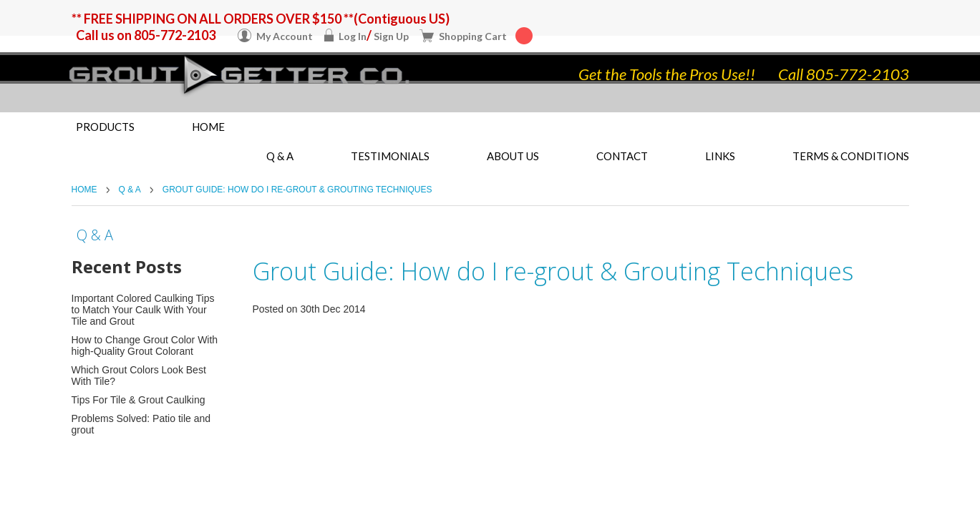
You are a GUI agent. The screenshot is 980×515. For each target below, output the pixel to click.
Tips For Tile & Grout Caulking (139, 400)
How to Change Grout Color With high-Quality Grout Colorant (145, 345)
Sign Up (391, 36)
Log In (353, 36)
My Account (285, 36)
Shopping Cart (486, 36)
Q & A (130, 190)
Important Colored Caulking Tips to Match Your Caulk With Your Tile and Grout (143, 310)
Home (208, 127)
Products (105, 127)
